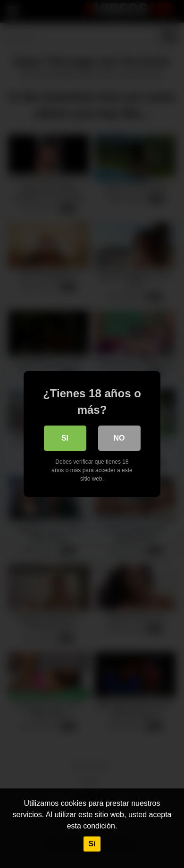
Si (92, 844)
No (119, 438)
